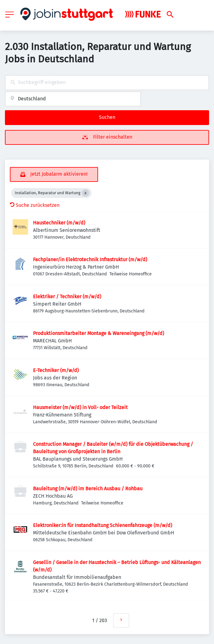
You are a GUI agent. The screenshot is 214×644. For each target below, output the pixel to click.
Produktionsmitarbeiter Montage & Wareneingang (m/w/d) (99, 333)
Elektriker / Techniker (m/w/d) (67, 297)
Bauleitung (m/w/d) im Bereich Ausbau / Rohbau (88, 489)
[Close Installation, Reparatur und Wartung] (85, 193)
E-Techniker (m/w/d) (56, 370)
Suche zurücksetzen (35, 205)
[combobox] (107, 83)
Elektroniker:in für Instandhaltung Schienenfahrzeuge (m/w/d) (103, 525)
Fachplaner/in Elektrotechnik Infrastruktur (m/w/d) (90, 259)
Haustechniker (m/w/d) (59, 223)
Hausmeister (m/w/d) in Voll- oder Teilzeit (80, 407)
